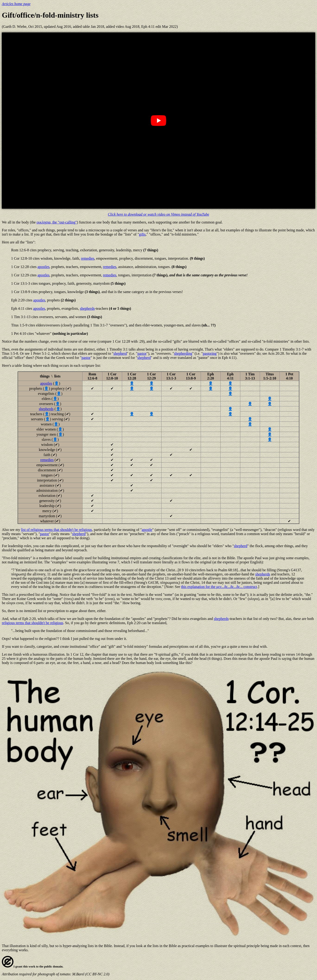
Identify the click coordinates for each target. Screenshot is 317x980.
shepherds (87, 308)
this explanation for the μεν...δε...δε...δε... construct (219, 587)
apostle (147, 530)
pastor (142, 353)
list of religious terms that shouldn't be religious (57, 530)
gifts (142, 234)
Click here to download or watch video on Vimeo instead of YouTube (158, 214)
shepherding (183, 353)
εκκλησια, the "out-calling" (57, 222)
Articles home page (16, 4)
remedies (88, 258)
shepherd (120, 353)
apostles (44, 267)
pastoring (210, 353)
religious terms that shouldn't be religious (33, 623)
